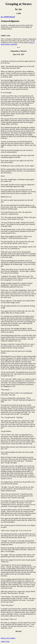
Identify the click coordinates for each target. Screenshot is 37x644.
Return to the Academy (8, 638)
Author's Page (5, 641)
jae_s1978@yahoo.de (8, 17)
